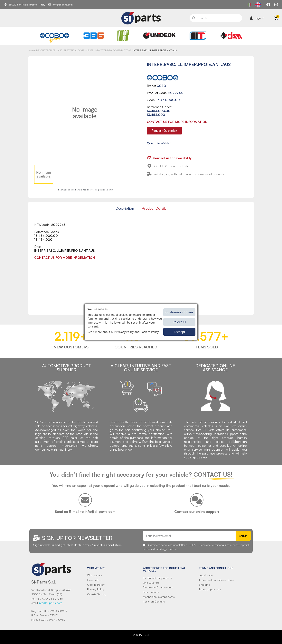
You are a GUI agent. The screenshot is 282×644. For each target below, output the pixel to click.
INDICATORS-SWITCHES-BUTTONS (113, 50)
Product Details (154, 208)
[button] (164, 131)
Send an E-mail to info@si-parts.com (85, 511)
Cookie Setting (97, 594)
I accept (179, 332)
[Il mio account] (257, 18)
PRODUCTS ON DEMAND (49, 50)
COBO (161, 86)
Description (125, 208)
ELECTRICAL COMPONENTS (79, 50)
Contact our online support (197, 511)
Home (32, 50)
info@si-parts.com (50, 603)
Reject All (179, 322)
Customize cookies (179, 312)
